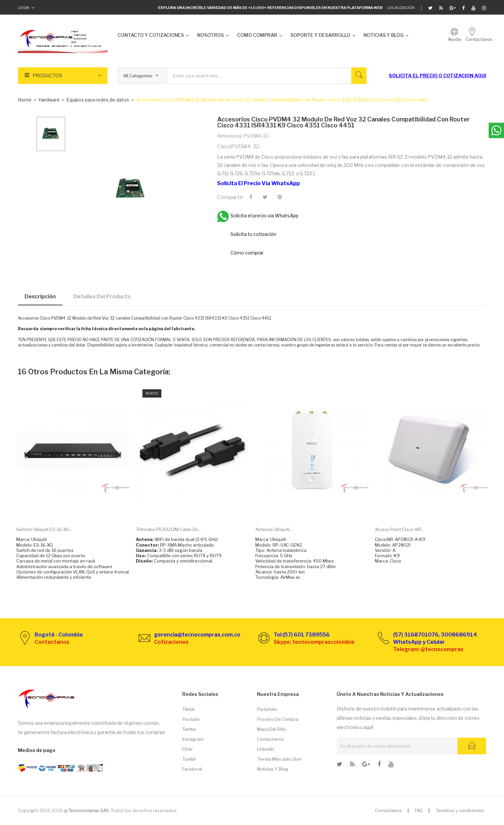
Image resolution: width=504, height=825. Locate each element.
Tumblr (189, 759)
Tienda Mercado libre (279, 759)
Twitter (189, 729)
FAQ (419, 810)
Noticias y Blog (273, 769)
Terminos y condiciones (460, 810)
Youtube (191, 719)
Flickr (188, 749)
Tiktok (189, 709)
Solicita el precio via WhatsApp (258, 183)
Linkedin (266, 749)
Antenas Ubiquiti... (274, 529)
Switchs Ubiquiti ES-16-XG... (44, 529)
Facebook (192, 769)
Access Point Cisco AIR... (400, 529)
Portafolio (267, 709)
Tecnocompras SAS (88, 810)
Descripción (40, 297)
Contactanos (270, 739)
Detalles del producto (102, 297)
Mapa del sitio (272, 729)
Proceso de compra (278, 719)
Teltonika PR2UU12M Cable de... (168, 529)
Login (24, 8)
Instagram (193, 739)
